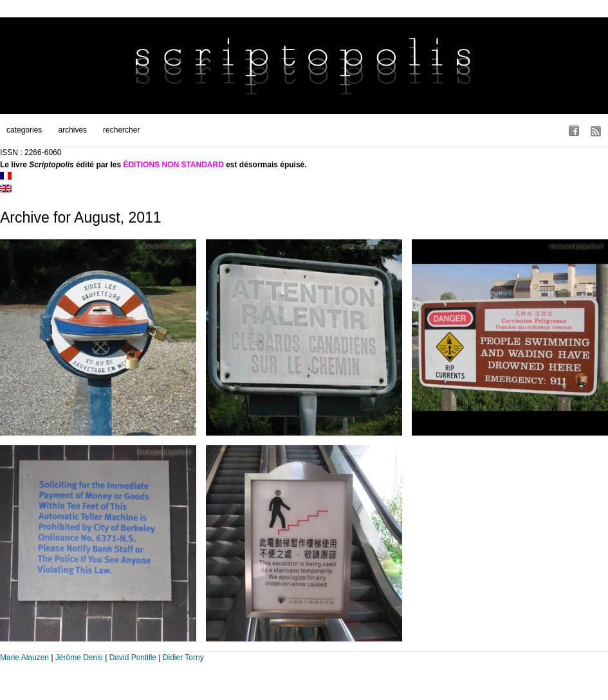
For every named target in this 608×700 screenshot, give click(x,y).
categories (24, 130)
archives (72, 130)
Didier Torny (183, 658)
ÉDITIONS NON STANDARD (173, 165)
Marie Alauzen (24, 658)
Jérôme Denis (79, 658)
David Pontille (133, 658)
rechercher (121, 130)
